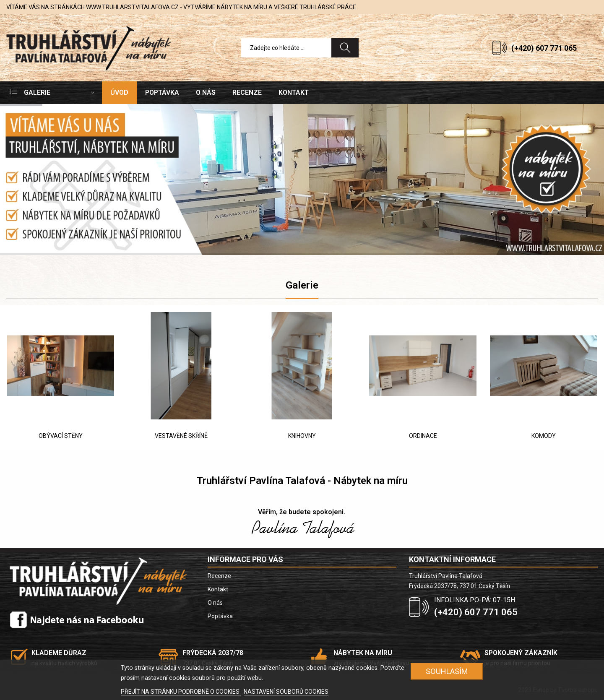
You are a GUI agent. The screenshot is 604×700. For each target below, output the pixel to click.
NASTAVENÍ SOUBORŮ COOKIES (286, 692)
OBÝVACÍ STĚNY (61, 436)
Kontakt (218, 589)
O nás (215, 603)
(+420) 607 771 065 (544, 48)
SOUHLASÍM (447, 671)
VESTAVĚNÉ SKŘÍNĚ (181, 436)
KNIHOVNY (302, 436)
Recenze (219, 576)
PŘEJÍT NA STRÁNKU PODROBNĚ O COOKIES (181, 692)
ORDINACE (423, 436)
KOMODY (544, 436)
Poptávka (220, 616)
